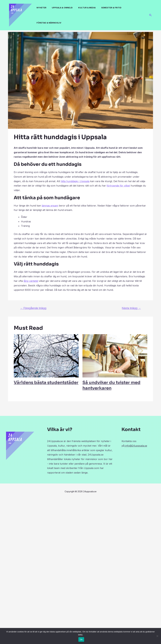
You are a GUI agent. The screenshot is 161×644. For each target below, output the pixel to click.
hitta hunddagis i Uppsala (75, 181)
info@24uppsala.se (136, 446)
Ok (81, 640)
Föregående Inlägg (33, 308)
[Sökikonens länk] (151, 15)
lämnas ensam (50, 206)
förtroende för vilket (118, 186)
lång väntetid (31, 281)
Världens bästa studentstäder (46, 383)
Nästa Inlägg (131, 308)
